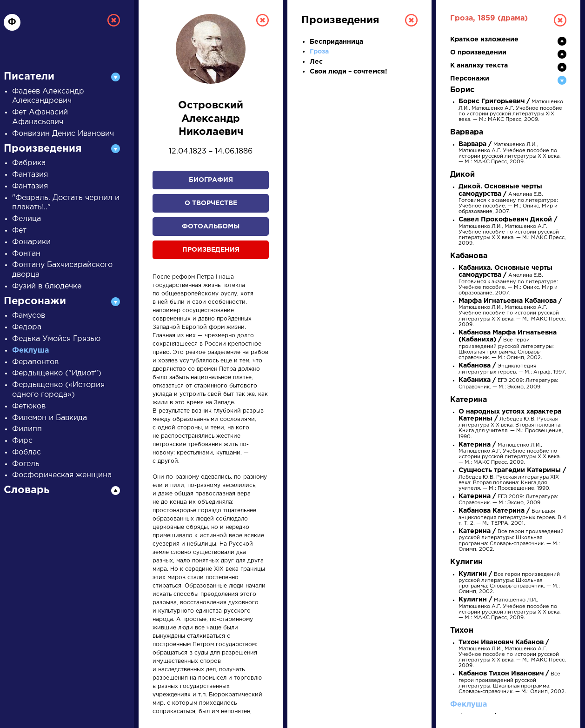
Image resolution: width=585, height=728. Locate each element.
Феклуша (30, 351)
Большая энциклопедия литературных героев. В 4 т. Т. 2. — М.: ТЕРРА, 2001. (512, 517)
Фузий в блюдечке (47, 286)
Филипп (27, 429)
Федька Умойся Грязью (56, 339)
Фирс (22, 441)
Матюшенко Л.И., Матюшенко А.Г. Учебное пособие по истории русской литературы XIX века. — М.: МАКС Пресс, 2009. (512, 232)
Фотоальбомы (211, 227)
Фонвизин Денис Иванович (63, 134)
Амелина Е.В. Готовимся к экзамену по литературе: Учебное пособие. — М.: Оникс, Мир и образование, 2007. (508, 199)
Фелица (27, 219)
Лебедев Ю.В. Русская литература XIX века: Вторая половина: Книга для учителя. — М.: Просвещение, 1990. (511, 424)
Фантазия (30, 175)
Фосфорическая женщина (62, 475)
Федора (27, 327)
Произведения (211, 250)
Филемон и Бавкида (50, 418)
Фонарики (31, 242)
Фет (19, 230)
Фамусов (29, 316)
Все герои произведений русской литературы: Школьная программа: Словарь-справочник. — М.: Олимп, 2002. (508, 345)
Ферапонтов (35, 362)
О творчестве (211, 203)
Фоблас (27, 452)
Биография (211, 180)
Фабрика (29, 163)
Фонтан (26, 254)
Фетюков (29, 406)
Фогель (26, 464)
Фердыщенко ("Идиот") (57, 373)
